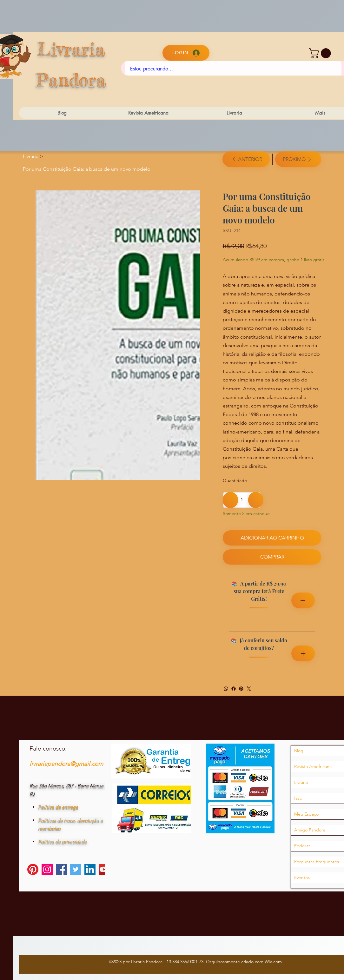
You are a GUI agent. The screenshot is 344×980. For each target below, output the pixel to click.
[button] (321, 53)
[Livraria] (31, 156)
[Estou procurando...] (233, 69)
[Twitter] (249, 689)
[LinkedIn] (90, 869)
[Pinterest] (241, 689)
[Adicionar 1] (256, 500)
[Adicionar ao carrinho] (272, 538)
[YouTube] (104, 869)
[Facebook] (234, 689)
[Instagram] (47, 869)
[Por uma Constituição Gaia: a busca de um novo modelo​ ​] (87, 169)
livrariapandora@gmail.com (66, 764)
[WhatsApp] (226, 689)
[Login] (186, 53)
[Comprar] (272, 557)
